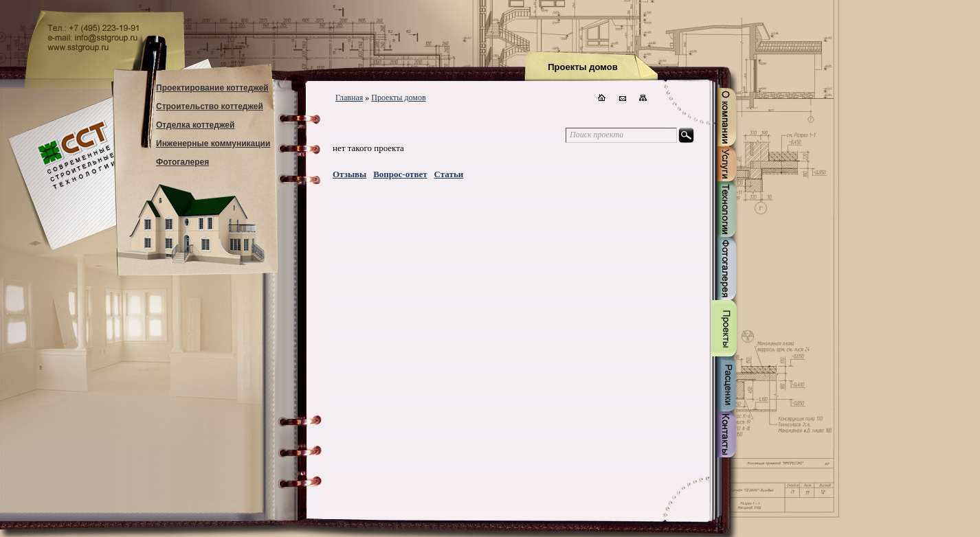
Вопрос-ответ (400, 174)
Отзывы (349, 174)
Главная (349, 98)
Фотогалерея (182, 162)
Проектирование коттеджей (212, 88)
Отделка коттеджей (195, 125)
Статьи (449, 174)
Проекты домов (398, 98)
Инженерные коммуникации (213, 144)
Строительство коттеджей (210, 106)
